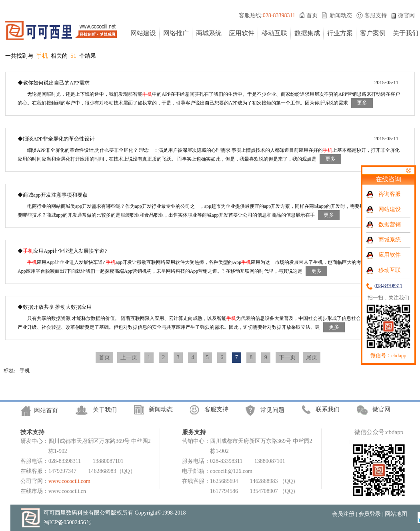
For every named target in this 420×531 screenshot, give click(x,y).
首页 (312, 15)
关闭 (408, 170)
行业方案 (340, 33)
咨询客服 (390, 194)
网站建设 (143, 33)
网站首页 (46, 410)
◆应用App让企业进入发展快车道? (62, 251)
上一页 (129, 357)
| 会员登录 (368, 514)
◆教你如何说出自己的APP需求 (54, 83)
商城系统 (209, 33)
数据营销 (390, 224)
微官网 (406, 15)
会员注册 (343, 514)
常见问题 (272, 410)
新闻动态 (341, 15)
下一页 (287, 357)
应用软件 (242, 33)
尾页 (312, 357)
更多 (362, 103)
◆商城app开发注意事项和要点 (53, 195)
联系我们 (328, 409)
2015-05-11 (386, 82)
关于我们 (406, 33)
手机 (25, 371)
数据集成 (307, 33)
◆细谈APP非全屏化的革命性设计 (56, 139)
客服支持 (376, 15)
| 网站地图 (395, 514)
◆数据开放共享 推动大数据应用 (55, 307)
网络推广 (176, 33)
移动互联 (274, 33)
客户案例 (373, 33)
